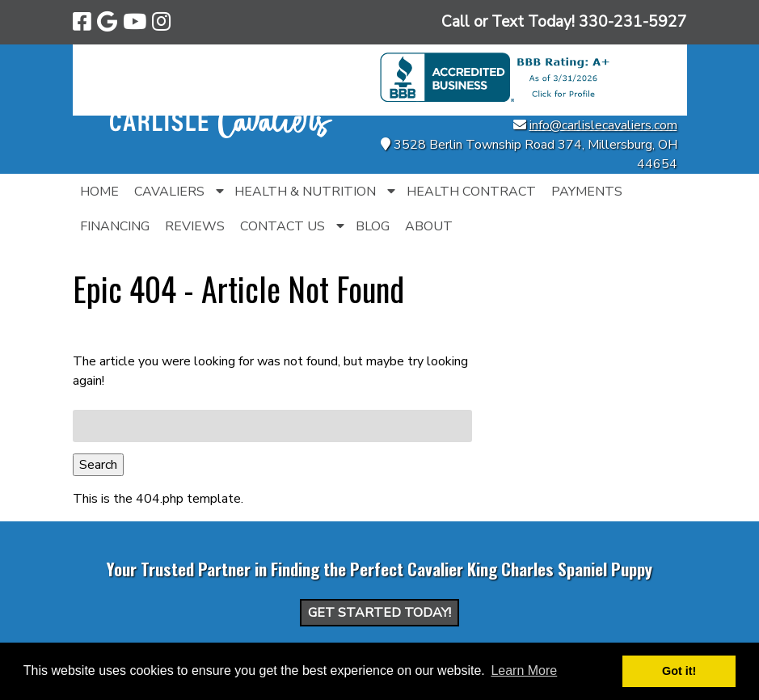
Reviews (195, 226)
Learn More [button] (524, 670)
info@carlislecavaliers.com (603, 125)
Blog (373, 226)
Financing (115, 226)
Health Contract (471, 192)
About (429, 226)
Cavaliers (169, 192)
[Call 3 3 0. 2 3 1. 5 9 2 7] (633, 22)
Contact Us (283, 226)
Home (99, 192)
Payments (587, 192)
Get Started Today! (379, 613)
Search (98, 465)
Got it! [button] (679, 671)
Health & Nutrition (305, 192)
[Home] (221, 134)
